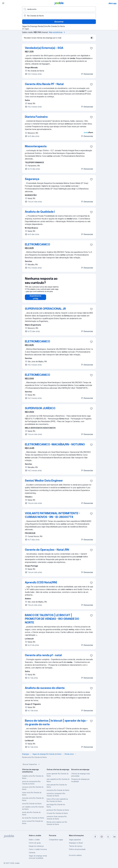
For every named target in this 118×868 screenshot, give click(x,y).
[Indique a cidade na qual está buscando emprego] (59, 16)
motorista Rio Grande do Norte (58, 790)
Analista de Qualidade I (40, 212)
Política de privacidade (77, 849)
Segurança (32, 179)
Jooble (17, 863)
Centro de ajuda (35, 843)
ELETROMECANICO (37, 244)
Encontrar (59, 22)
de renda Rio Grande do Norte (33, 818)
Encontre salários (75, 855)
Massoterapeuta (36, 146)
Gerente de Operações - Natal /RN (47, 550)
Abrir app (113, 3)
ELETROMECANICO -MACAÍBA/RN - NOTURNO (55, 444)
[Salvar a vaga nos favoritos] (91, 48)
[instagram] (102, 837)
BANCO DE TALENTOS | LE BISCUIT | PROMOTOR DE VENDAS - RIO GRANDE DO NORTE (52, 619)
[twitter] (108, 837)
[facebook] (95, 837)
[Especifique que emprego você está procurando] (59, 9)
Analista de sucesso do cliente (45, 688)
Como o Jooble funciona (38, 849)
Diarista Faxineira (36, 117)
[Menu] (3, 3)
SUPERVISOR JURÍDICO (40, 408)
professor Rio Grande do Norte (58, 810)
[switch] (92, 38)
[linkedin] (115, 837)
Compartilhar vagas (56, 840)
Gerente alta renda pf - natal (43, 655)
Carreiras (32, 853)
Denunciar (87, 74)
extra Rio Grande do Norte (32, 804)
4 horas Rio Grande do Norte (57, 813)
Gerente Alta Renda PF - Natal (44, 84)
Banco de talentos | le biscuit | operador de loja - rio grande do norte (56, 722)
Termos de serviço (76, 846)
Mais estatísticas (57, 32)
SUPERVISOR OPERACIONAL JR (45, 309)
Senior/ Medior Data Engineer (44, 481)
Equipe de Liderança (36, 846)
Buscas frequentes (31, 764)
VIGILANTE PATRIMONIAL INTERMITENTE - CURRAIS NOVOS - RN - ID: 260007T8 (52, 515)
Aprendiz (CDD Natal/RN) (41, 582)
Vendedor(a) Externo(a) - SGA (44, 48)
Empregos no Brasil (76, 843)
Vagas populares (75, 840)
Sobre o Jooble (34, 840)
